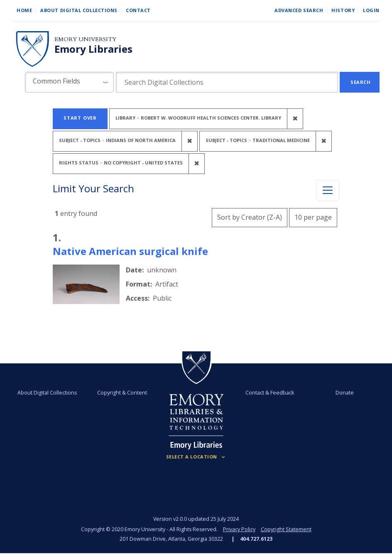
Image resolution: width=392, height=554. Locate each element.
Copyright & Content (122, 393)
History (343, 10)
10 (313, 216)
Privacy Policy (239, 529)
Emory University (85, 39)
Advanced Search (299, 10)
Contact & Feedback (270, 393)
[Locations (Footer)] (196, 457)
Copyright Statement (286, 529)
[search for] (227, 82)
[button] (69, 82)
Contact (138, 10)
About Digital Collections (79, 10)
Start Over (80, 118)
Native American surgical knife (130, 251)
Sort (250, 217)
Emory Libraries (93, 49)
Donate (344, 393)
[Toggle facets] (328, 190)
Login (371, 10)
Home (24, 10)
